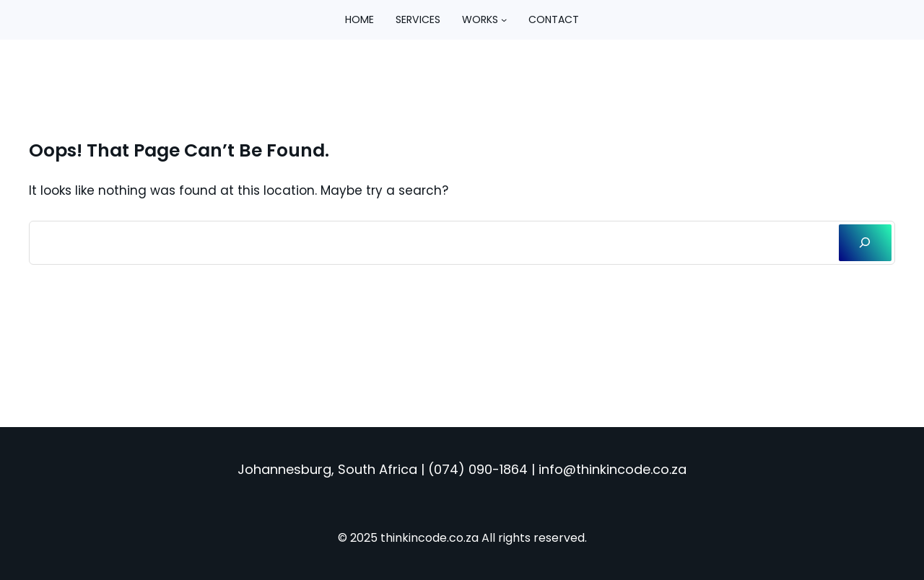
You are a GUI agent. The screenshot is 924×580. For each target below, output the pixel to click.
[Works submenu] (504, 19)
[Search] (865, 243)
